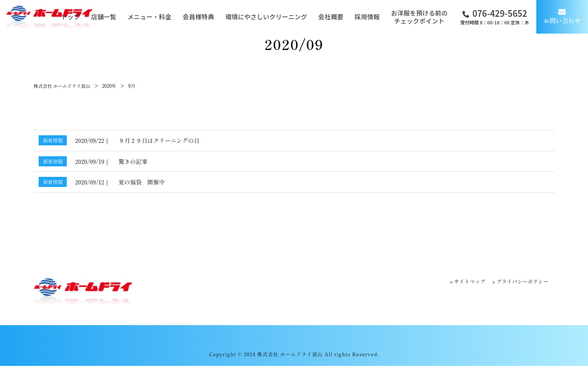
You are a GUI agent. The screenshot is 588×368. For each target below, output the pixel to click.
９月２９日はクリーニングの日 (159, 140)
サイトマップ (465, 282)
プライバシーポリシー (521, 282)
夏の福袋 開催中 (142, 182)
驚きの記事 (133, 161)
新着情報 (53, 140)
